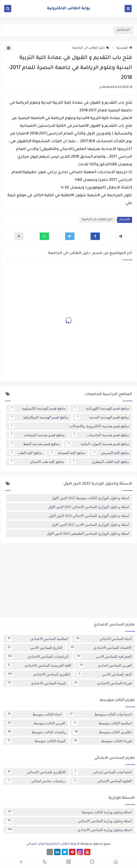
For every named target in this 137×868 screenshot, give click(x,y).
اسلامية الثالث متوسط (102, 723)
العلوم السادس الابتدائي (102, 781)
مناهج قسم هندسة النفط (34, 444)
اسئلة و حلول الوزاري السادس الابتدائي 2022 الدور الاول (89, 507)
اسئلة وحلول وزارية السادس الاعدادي (69, 830)
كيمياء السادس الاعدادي (36, 683)
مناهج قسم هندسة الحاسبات (101, 435)
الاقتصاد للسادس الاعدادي (101, 648)
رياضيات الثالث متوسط (36, 732)
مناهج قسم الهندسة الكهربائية (101, 408)
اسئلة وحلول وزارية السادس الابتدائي (69, 821)
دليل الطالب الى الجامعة (91, 48)
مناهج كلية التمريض (111, 453)
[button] (95, 236)
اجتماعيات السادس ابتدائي (102, 772)
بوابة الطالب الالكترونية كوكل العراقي (51, 844)
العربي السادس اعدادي (105, 665)
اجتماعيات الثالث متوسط (100, 714)
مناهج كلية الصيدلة (67, 453)
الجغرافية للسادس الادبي (104, 657)
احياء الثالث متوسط (34, 714)
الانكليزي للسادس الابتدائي (36, 772)
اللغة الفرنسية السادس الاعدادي (39, 665)
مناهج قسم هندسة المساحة (37, 435)
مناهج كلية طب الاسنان (37, 462)
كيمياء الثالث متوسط (36, 741)
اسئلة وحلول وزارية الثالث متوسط (69, 812)
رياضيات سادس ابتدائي (36, 781)
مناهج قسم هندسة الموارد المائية (98, 444)
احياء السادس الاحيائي (103, 639)
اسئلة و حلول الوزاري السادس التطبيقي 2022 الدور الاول (88, 534)
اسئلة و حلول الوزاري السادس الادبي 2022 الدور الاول (90, 525)
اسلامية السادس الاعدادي (37, 639)
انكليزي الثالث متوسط (103, 732)
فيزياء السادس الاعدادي (103, 683)
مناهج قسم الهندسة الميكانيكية (39, 417)
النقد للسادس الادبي (104, 674)
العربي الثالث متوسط (36, 723)
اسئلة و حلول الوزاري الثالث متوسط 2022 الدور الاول (90, 498)
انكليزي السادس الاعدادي (38, 674)
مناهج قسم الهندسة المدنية (102, 417)
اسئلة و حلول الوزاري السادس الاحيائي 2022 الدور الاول (89, 516)
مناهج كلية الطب (26, 453)
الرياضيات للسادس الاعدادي (38, 657)
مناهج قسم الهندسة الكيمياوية (37, 408)
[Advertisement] (68, 582)
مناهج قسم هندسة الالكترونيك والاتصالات (69, 426)
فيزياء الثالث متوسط (102, 741)
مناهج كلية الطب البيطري (100, 462)
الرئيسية (124, 48)
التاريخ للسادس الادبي (34, 648)
